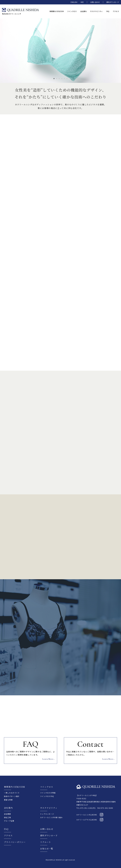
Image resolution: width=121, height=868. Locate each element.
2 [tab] (57, 79)
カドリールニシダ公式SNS (87, 815)
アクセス (8, 835)
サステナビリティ (49, 808)
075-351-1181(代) (88, 808)
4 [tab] (62, 79)
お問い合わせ (95, 2)
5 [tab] (64, 79)
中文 (82, 2)
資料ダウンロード (113, 2)
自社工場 (7, 817)
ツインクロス (47, 787)
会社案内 (8, 808)
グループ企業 (9, 821)
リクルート (46, 842)
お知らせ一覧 (47, 849)
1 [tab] (54, 79)
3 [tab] (59, 79)
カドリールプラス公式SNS (87, 820)
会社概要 (7, 814)
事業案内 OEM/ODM (14, 787)
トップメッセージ (47, 814)
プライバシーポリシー (15, 842)
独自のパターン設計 (12, 796)
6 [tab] (67, 79)
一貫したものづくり (12, 793)
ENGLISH (74, 2)
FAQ (6, 829)
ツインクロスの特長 (48, 793)
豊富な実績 (8, 800)
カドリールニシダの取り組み (51, 817)
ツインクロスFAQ (47, 796)
